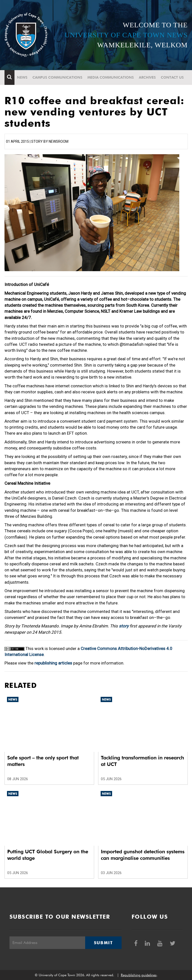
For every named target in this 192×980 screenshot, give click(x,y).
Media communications (111, 77)
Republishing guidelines (139, 975)
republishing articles (53, 663)
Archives (147, 77)
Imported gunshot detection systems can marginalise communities (143, 855)
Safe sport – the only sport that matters (43, 761)
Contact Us (172, 77)
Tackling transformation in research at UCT (142, 761)
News (22, 77)
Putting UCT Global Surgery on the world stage (48, 855)
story (124, 626)
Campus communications (57, 77)
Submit (103, 943)
